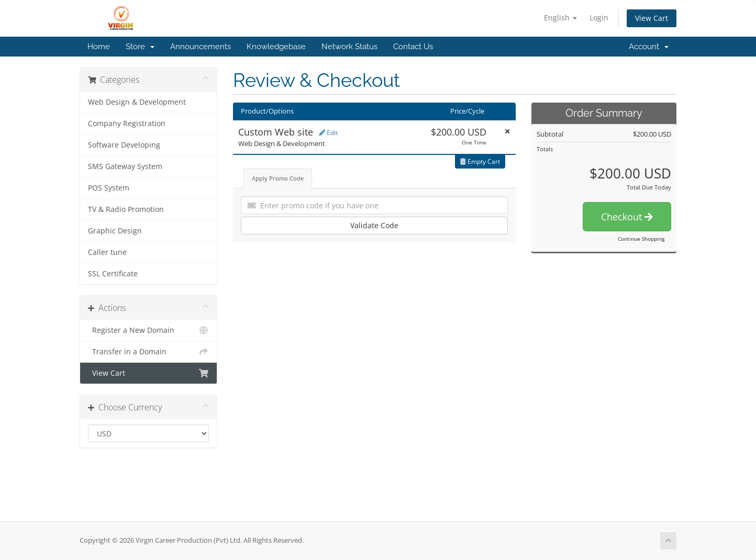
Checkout (627, 217)
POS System (109, 188)
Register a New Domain (148, 330)
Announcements (201, 47)
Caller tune (107, 252)
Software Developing (124, 145)
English (560, 18)
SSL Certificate (113, 274)
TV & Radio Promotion (126, 209)
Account (649, 47)
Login (599, 18)
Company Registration (127, 124)
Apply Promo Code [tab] (278, 178)
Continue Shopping (641, 239)
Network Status (349, 47)
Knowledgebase (276, 47)
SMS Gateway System (125, 166)
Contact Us (413, 47)
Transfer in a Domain (148, 352)
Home (99, 47)
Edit (328, 133)
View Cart (652, 18)
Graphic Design (115, 231)
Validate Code (374, 225)
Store (140, 47)
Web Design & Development (137, 102)
